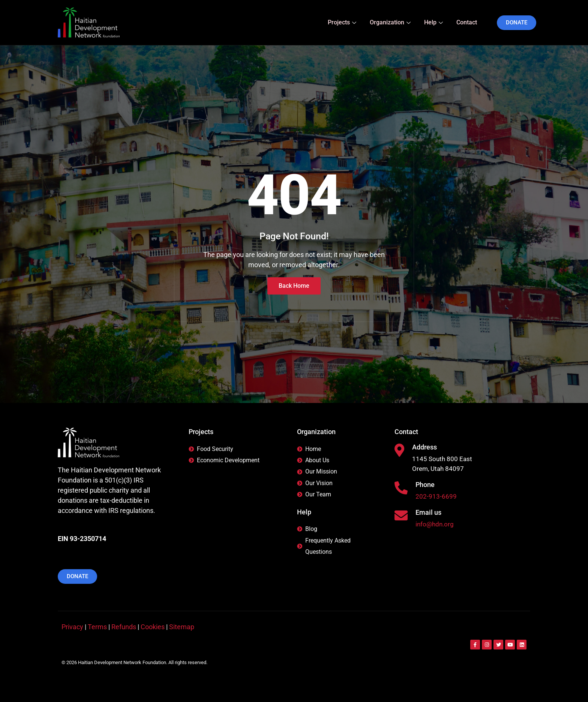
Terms (97, 627)
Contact (467, 22)
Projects (342, 22)
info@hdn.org (436, 526)
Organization (390, 22)
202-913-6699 (436, 498)
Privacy (72, 627)
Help (433, 22)
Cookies (153, 627)
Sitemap (182, 627)
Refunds (124, 627)
